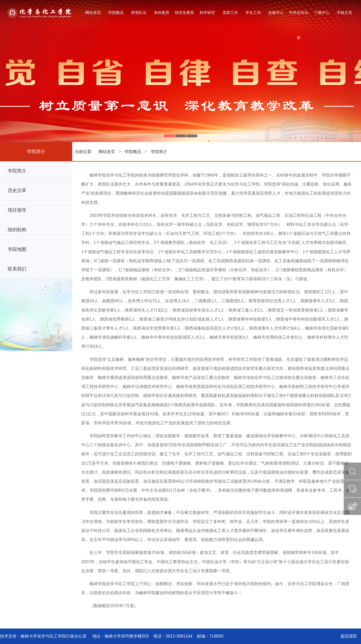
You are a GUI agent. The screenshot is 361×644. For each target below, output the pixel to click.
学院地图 (17, 249)
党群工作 (230, 13)
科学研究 (207, 13)
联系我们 (17, 269)
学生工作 (253, 13)
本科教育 (162, 13)
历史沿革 (17, 190)
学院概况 (116, 13)
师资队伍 (139, 13)
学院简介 (17, 171)
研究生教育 (184, 13)
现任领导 (17, 210)
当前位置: (84, 152)
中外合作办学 (299, 18)
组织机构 (17, 230)
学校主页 (344, 13)
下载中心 (322, 13)
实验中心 (276, 13)
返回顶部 (349, 636)
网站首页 (93, 13)
